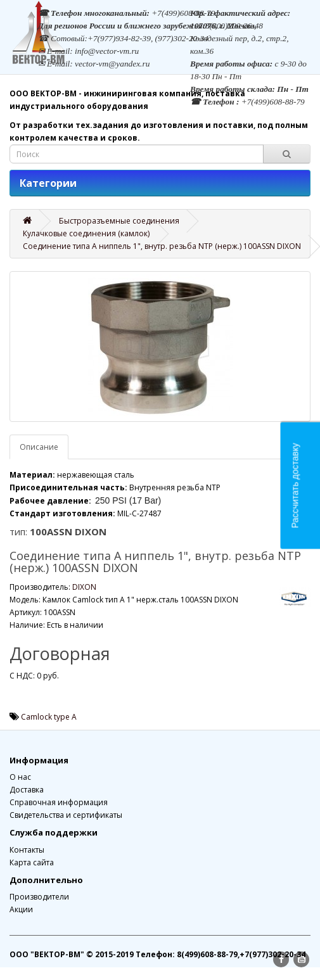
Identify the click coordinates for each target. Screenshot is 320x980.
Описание (39, 447)
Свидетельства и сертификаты (66, 815)
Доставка (27, 790)
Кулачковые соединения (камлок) (86, 233)
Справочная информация (59, 802)
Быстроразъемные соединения (119, 221)
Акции (21, 909)
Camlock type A (49, 717)
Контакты (27, 850)
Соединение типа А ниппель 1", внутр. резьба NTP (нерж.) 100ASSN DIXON (162, 246)
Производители (39, 897)
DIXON (84, 587)
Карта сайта (32, 862)
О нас (20, 777)
